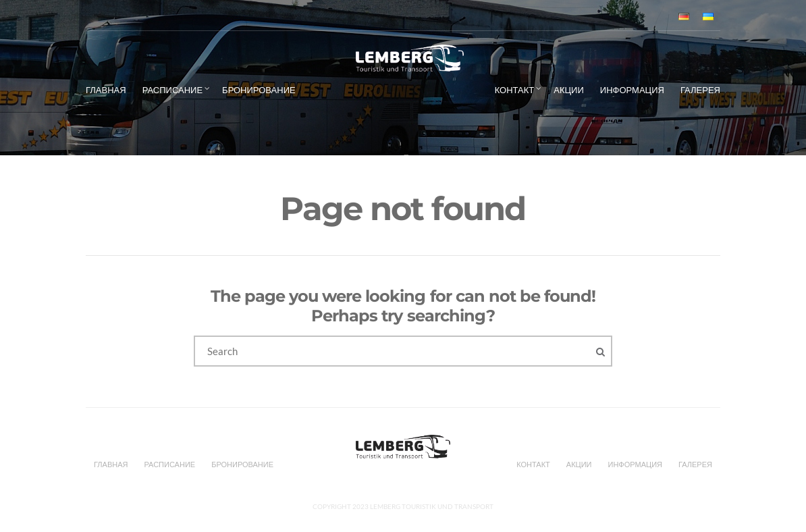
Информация (632, 90)
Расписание (172, 90)
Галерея (700, 90)
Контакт (515, 90)
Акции (569, 90)
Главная (106, 90)
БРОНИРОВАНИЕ (259, 90)
